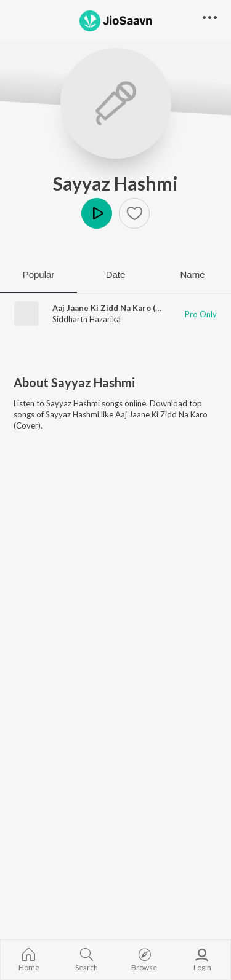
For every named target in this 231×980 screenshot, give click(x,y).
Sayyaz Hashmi (115, 183)
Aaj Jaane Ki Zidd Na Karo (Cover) (117, 308)
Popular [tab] (39, 275)
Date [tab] (116, 275)
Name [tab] (192, 275)
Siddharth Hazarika (87, 319)
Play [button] (97, 213)
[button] (134, 213)
